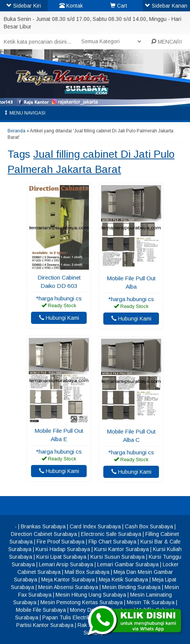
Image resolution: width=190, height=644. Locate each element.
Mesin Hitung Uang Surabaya (91, 595)
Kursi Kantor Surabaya (121, 549)
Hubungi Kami (59, 318)
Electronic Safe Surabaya (111, 534)
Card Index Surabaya (95, 526)
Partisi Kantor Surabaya (45, 625)
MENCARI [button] (166, 42)
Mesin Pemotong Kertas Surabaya (82, 602)
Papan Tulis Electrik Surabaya (79, 617)
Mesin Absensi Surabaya (68, 587)
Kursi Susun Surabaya (118, 557)
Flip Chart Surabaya (112, 542)
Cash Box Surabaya (149, 526)
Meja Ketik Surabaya (123, 580)
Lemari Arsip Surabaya (66, 564)
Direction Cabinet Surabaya (44, 534)
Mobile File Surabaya (41, 610)
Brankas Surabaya (43, 526)
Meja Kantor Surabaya (68, 580)
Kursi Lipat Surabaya (61, 557)
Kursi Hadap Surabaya (63, 549)
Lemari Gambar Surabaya (128, 564)
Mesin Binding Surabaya (131, 587)
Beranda (16, 131)
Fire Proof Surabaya (61, 542)
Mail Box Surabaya (87, 572)
